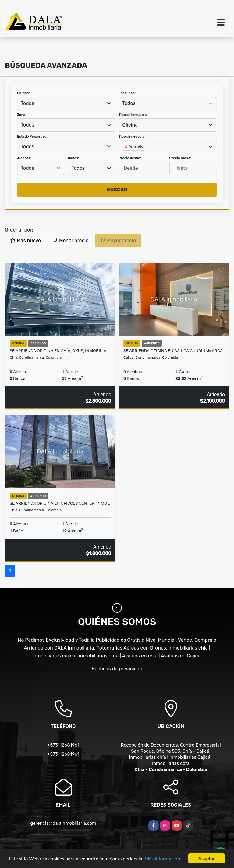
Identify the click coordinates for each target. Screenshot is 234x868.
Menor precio (70, 241)
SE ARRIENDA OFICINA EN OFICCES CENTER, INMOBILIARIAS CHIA (60, 503)
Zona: (22, 115)
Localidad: (127, 93)
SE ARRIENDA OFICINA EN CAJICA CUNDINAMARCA (173, 351)
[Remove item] (126, 147)
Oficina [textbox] (130, 125)
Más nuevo (25, 241)
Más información (162, 859)
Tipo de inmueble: (133, 115)
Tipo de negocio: (132, 136)
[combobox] (66, 103)
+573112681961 (63, 745)
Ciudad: (23, 93)
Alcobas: (24, 158)
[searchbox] (124, 156)
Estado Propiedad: (32, 136)
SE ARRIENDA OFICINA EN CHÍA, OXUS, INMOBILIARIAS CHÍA (60, 351)
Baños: (74, 158)
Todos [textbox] (27, 103)
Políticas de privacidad (117, 669)
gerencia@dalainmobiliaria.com (63, 823)
